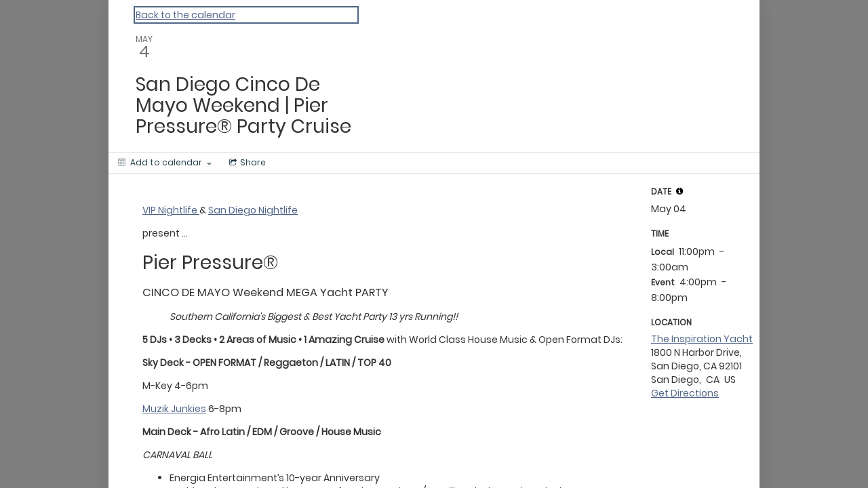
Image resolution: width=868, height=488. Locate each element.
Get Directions (685, 393)
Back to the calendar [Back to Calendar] (185, 15)
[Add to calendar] (165, 163)
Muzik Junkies (174, 409)
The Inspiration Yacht (702, 339)
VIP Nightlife (171, 210)
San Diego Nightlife (253, 210)
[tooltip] (679, 191)
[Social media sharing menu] (246, 163)
